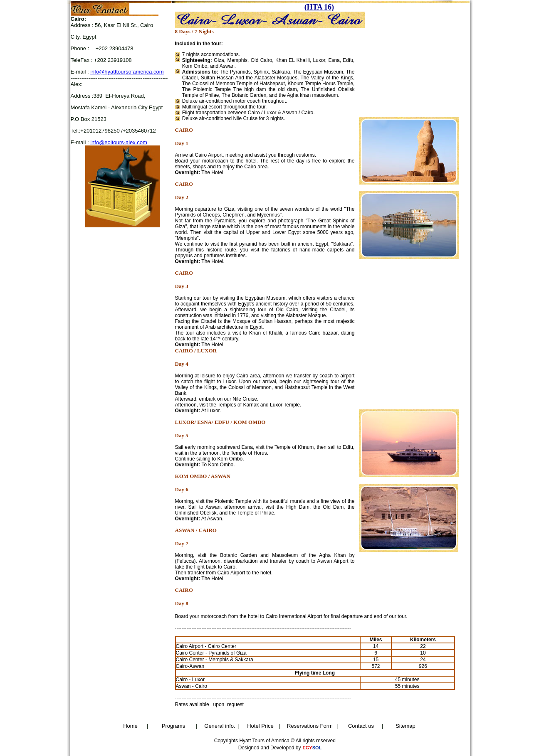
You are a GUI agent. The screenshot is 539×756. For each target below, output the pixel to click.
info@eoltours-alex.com (119, 142)
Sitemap (405, 726)
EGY (307, 748)
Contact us (361, 726)
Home (130, 726)
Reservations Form (310, 726)
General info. (220, 726)
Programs (173, 726)
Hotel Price (260, 726)
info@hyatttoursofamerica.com (127, 72)
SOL (317, 748)
